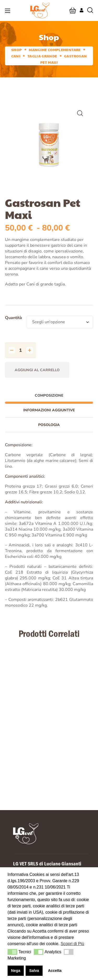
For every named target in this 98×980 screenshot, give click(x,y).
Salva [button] (34, 971)
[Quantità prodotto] (21, 350)
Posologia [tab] (49, 425)
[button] (73, 10)
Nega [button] (16, 971)
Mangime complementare (55, 50)
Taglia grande (42, 56)
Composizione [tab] (49, 395)
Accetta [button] (55, 971)
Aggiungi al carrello (37, 370)
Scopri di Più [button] (72, 944)
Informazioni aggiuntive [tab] (49, 410)
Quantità (13, 318)
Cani (16, 56)
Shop (16, 50)
